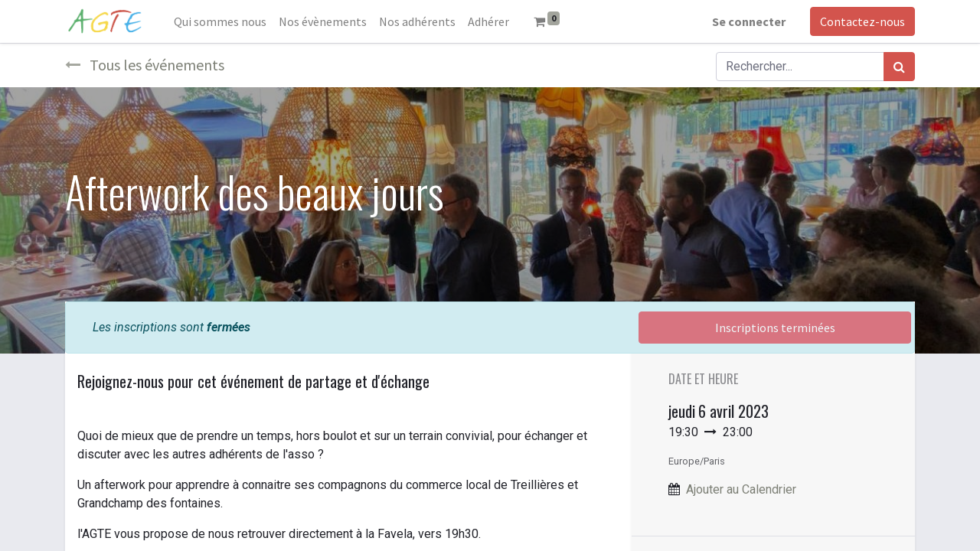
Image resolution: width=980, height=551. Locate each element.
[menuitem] (220, 21)
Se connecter (749, 21)
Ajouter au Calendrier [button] (741, 489)
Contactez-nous (862, 21)
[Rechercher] (899, 67)
